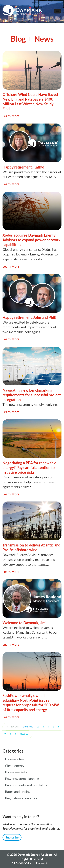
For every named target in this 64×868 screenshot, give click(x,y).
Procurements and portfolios (26, 785)
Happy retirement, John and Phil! (29, 317)
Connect (42, 863)
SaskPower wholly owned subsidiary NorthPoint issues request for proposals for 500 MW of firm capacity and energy (31, 703)
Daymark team (16, 759)
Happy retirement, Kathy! (23, 167)
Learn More (11, 116)
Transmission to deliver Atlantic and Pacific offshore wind (31, 547)
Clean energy (15, 766)
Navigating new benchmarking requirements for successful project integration (32, 395)
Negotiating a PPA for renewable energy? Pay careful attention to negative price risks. (29, 468)
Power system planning (22, 779)
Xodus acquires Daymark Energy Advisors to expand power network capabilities (31, 240)
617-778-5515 (21, 863)
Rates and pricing (18, 791)
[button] (57, 11)
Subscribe (12, 837)
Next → (24, 734)
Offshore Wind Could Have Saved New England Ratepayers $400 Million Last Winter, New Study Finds (30, 102)
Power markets (16, 772)
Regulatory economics (21, 798)
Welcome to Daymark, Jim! (24, 623)
